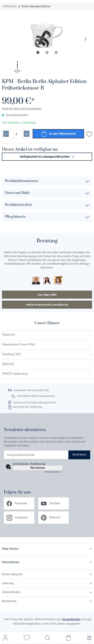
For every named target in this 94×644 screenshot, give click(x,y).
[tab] (38, 52)
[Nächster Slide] (86, 39)
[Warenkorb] (68, 638)
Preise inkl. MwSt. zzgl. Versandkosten (22, 109)
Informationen (11, 562)
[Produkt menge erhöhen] (26, 134)
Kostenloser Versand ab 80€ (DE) (31, 390)
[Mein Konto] (5, 638)
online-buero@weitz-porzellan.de (47, 305)
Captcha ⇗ (53, 472)
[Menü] (89, 638)
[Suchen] (48, 638)
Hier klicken (38, 468)
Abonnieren (79, 455)
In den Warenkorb (58, 134)
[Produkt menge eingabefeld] (16, 134)
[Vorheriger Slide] (8, 39)
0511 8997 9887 (47, 295)
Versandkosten (71, 619)
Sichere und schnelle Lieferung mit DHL (35, 403)
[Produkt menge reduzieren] (6, 134)
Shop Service (10, 549)
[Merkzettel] (27, 638)
